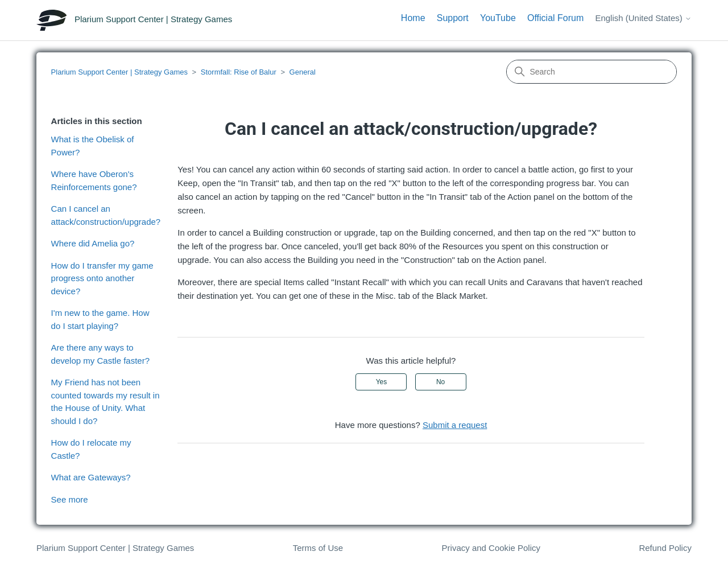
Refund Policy (665, 548)
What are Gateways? (91, 477)
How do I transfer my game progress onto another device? (102, 278)
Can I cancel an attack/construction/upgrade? (106, 215)
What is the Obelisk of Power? (93, 146)
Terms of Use (318, 548)
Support (453, 18)
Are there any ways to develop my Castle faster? (100, 354)
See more (70, 499)
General (303, 72)
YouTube (498, 18)
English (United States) (643, 18)
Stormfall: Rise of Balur (239, 72)
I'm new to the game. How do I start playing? (100, 319)
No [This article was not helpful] (440, 382)
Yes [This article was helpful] (382, 382)
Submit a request (455, 425)
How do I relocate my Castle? (91, 449)
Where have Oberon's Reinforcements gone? (94, 180)
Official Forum (555, 18)
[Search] (591, 72)
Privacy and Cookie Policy (491, 548)
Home (413, 18)
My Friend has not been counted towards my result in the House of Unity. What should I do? (106, 402)
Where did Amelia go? (93, 243)
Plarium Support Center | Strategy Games (119, 72)
